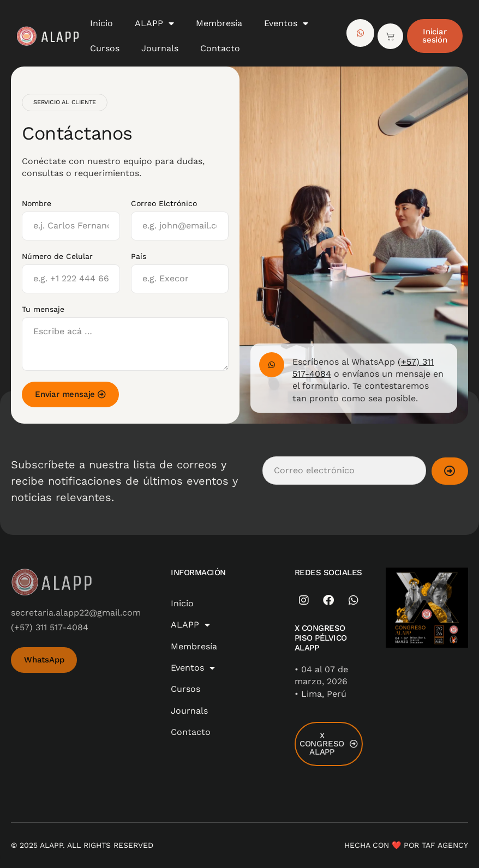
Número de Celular (57, 256)
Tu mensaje (43, 309)
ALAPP (154, 23)
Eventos (286, 23)
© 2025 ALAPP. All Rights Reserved (82, 845)
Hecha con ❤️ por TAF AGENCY (406, 845)
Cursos (105, 48)
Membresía (219, 23)
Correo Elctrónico (164, 203)
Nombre (37, 203)
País (139, 256)
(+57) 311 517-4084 (50, 627)
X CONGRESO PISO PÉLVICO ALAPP (321, 638)
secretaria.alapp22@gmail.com (76, 613)
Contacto (220, 48)
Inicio (101, 23)
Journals (160, 48)
